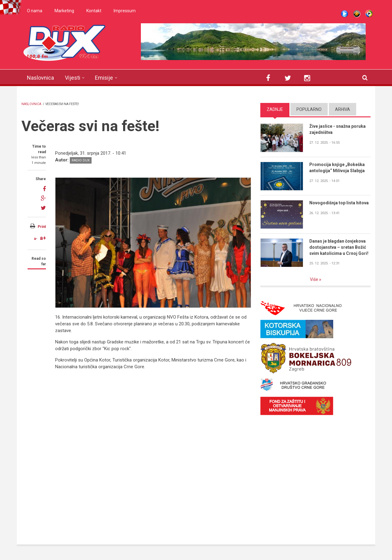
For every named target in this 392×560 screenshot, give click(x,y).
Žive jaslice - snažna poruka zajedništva (337, 129)
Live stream (345, 14)
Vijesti (73, 78)
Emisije (104, 78)
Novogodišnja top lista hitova (339, 203)
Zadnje (275, 109)
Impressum (125, 11)
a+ (43, 238)
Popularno (309, 109)
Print (42, 227)
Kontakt (94, 11)
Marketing (64, 11)
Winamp (357, 14)
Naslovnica (40, 78)
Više (315, 279)
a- (36, 239)
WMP (369, 14)
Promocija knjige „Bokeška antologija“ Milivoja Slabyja (337, 168)
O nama (35, 11)
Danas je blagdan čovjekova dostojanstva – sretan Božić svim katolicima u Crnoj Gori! (339, 247)
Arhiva (343, 109)
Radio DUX (81, 160)
